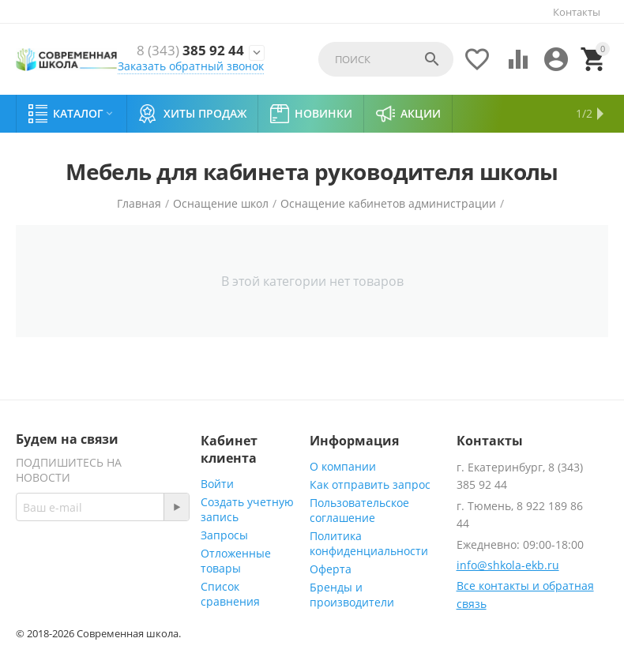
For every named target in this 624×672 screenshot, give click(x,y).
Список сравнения (230, 594)
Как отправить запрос (370, 484)
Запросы (224, 535)
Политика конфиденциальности (369, 543)
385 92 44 (190, 51)
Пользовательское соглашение (359, 510)
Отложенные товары (236, 561)
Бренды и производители (352, 595)
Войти (217, 484)
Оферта (331, 569)
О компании (343, 466)
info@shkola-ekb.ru (508, 565)
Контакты (577, 12)
